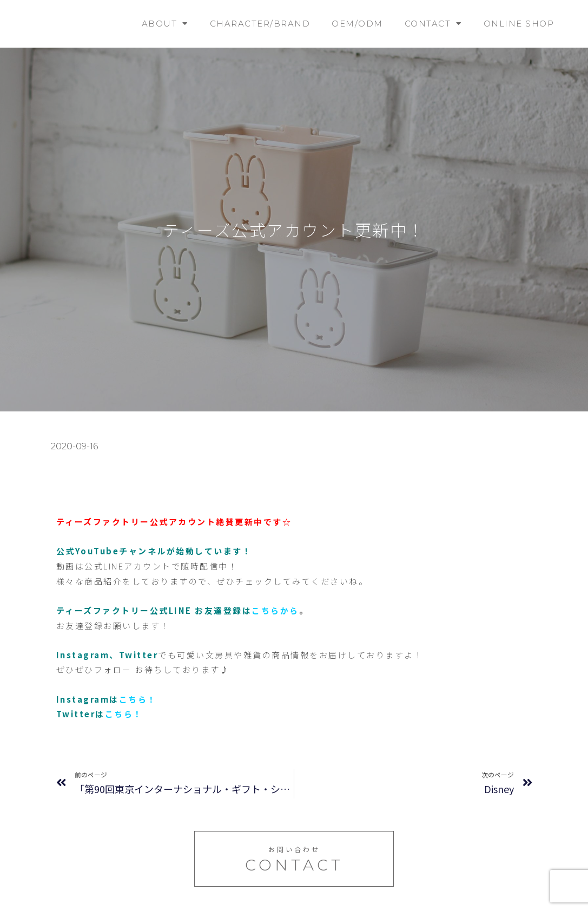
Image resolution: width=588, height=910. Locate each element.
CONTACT (433, 24)
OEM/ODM (357, 24)
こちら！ (138, 699)
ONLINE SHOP (519, 24)
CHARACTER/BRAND (260, 24)
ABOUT (165, 24)
